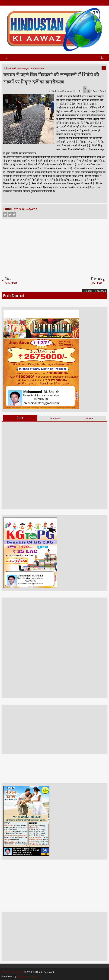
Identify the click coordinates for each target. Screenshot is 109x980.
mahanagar (23, 68)
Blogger (88, 291)
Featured (11, 68)
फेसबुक (20, 418)
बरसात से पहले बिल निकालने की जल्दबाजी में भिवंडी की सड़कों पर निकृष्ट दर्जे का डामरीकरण (51, 78)
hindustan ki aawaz (28, 976)
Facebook (5, 214)
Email (102, 91)
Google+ (14, 214)
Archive (89, 418)
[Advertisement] (54, 246)
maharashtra (38, 68)
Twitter (10, 214)
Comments (54, 418)
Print (94, 91)
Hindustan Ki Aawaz (62, 91)
